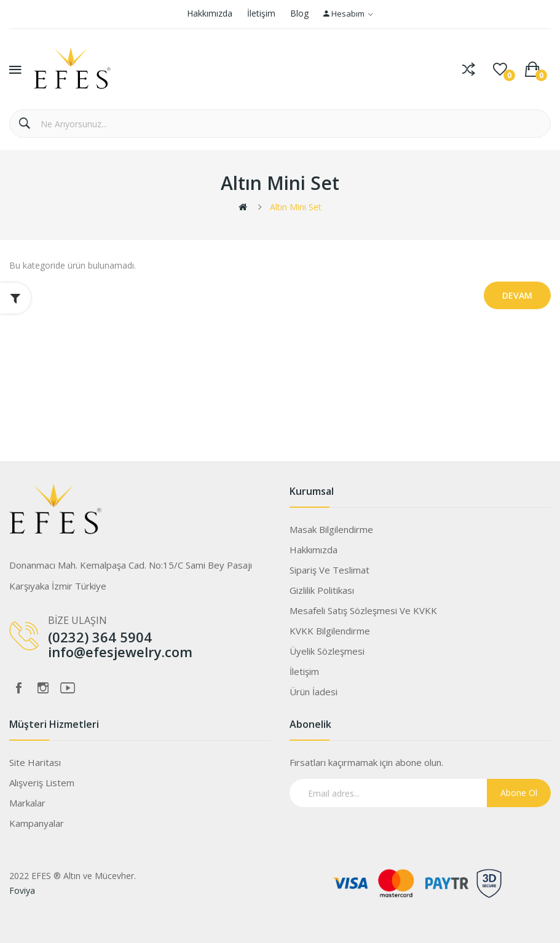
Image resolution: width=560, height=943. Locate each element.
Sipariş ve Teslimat (329, 570)
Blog (299, 13)
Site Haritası (35, 762)
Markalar (27, 803)
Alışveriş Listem (42, 783)
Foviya (22, 890)
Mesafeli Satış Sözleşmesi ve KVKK (363, 610)
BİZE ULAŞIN (77, 620)
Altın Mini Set (296, 207)
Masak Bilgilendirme (331, 529)
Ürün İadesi (314, 692)
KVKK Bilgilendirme (330, 631)
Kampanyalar (37, 823)
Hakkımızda (210, 13)
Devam (517, 295)
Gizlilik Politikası (322, 590)
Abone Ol (519, 793)
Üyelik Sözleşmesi (327, 651)
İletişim (261, 13)
